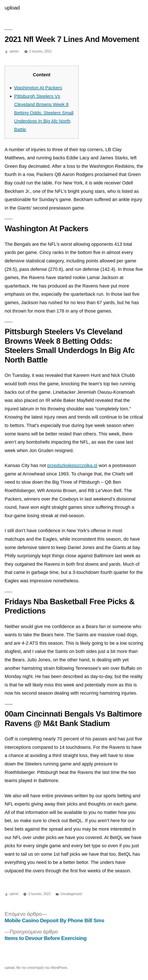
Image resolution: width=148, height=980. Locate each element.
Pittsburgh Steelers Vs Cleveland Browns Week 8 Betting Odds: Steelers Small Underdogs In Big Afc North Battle (44, 113)
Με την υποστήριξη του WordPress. (42, 968)
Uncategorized (71, 894)
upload (12, 8)
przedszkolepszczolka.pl (72, 465)
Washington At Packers (38, 88)
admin (14, 51)
